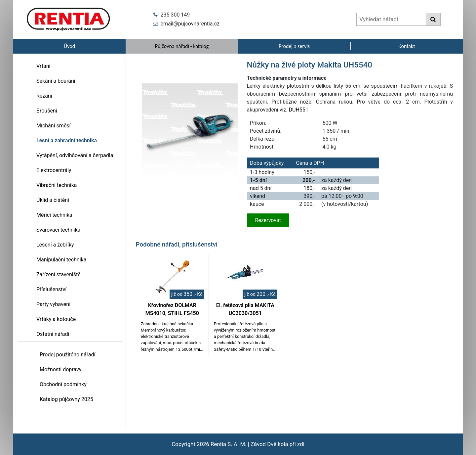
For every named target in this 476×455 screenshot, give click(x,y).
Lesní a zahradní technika (67, 140)
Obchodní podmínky (63, 384)
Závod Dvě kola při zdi (278, 444)
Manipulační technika (61, 260)
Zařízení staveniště (59, 274)
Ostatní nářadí (53, 334)
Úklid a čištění (53, 200)
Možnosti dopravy (60, 369)
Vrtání (43, 66)
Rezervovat (268, 220)
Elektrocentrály (54, 170)
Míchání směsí (54, 126)
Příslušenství (51, 289)
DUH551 (299, 110)
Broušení (47, 111)
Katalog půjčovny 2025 (66, 399)
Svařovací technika (58, 230)
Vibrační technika (57, 185)
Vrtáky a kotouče (56, 319)
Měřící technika (54, 215)
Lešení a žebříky (55, 245)
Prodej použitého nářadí (68, 355)
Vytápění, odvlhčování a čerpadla (75, 155)
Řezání (44, 96)
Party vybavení (53, 304)
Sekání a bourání (56, 81)
